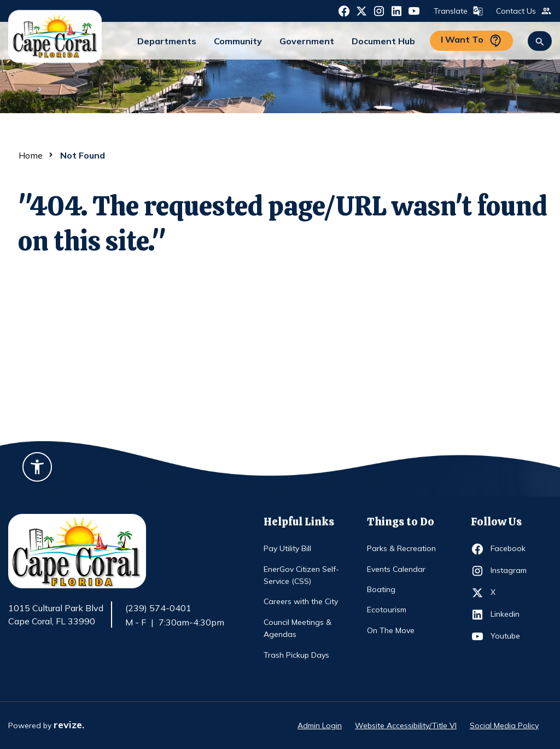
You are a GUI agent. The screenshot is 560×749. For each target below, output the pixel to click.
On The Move (391, 630)
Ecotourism (387, 610)
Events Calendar (396, 569)
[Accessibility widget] (37, 469)
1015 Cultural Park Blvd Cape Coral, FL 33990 (56, 615)
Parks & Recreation (401, 548)
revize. (69, 725)
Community (238, 41)
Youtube (511, 636)
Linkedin (511, 615)
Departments (167, 41)
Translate (457, 11)
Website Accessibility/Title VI (406, 725)
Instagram (511, 571)
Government (307, 41)
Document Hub (383, 41)
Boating (381, 589)
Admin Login (320, 725)
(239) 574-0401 (158, 608)
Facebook (511, 549)
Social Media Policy (504, 725)
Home (31, 155)
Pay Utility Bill (287, 548)
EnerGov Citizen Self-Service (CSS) (301, 575)
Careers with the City (301, 601)
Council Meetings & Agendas (297, 628)
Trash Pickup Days (296, 655)
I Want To (471, 41)
